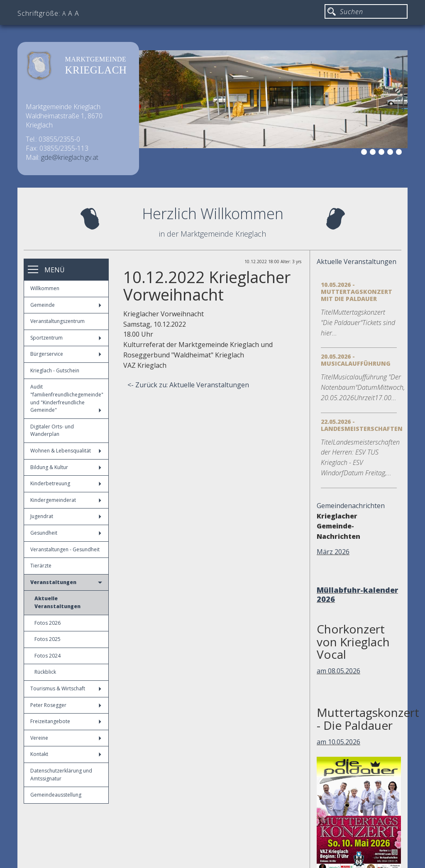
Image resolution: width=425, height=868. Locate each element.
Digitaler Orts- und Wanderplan (52, 430)
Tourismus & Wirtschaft (66, 688)
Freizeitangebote (66, 721)
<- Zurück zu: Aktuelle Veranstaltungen (188, 385)
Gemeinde (66, 305)
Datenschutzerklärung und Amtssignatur (61, 775)
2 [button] (365, 153)
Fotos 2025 (48, 639)
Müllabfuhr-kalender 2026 (357, 594)
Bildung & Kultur (66, 467)
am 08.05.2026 (338, 671)
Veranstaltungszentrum (57, 321)
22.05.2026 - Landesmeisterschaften (362, 425)
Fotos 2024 (48, 656)
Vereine (66, 738)
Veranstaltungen (66, 582)
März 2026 (333, 552)
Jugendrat (66, 516)
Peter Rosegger (66, 705)
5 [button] (391, 153)
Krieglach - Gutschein (55, 370)
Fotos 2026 (48, 623)
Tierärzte (41, 566)
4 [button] (383, 153)
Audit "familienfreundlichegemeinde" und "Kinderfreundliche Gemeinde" (67, 398)
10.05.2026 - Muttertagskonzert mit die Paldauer (357, 292)
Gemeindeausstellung (56, 795)
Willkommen (45, 288)
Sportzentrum (66, 338)
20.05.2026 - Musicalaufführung (356, 360)
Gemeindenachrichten (351, 506)
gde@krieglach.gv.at (70, 157)
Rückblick (45, 672)
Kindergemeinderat (66, 500)
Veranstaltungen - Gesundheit (65, 549)
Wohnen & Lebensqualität (66, 451)
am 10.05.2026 (338, 742)
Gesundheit (66, 533)
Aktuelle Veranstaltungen (57, 602)
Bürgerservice (66, 354)
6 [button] (400, 153)
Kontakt (66, 754)
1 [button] (357, 153)
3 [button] (374, 153)
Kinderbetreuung (66, 483)
